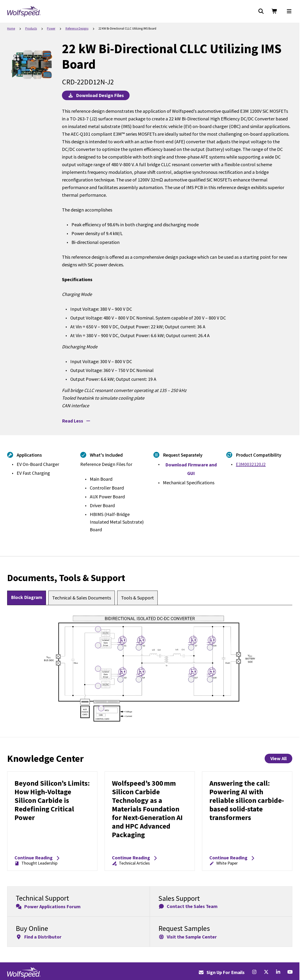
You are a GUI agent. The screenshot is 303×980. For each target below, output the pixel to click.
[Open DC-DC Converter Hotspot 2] (98, 686)
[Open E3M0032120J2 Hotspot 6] (120, 647)
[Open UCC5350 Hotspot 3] (98, 645)
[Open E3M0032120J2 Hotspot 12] (191, 679)
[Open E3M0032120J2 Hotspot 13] (210, 679)
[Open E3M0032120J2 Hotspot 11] (139, 679)
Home (11, 28)
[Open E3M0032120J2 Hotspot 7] (139, 647)
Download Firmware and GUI (191, 469)
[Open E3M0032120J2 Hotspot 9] (210, 647)
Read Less (76, 421)
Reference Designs (77, 28)
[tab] (27, 598)
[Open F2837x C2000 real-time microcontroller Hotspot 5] (101, 708)
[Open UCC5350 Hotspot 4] (98, 669)
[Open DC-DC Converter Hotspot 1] (98, 629)
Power (51, 28)
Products (31, 28)
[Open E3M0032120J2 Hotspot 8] (191, 647)
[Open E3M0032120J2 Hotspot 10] (120, 679)
